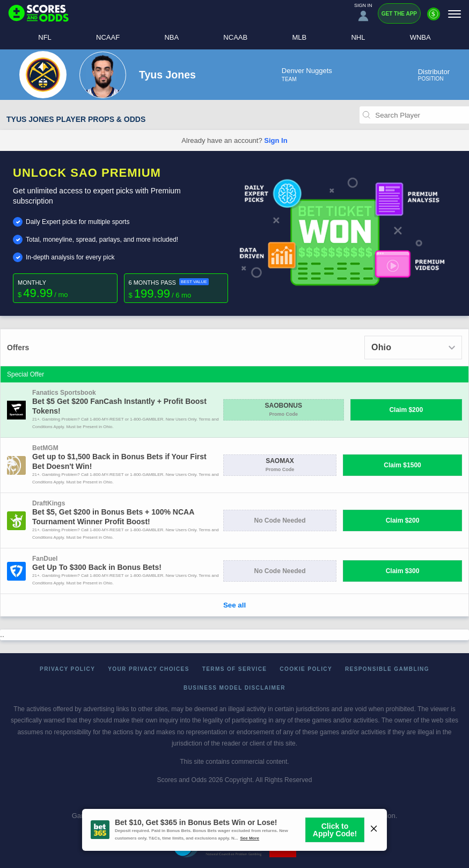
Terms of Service (235, 669)
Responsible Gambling (387, 669)
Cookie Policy (306, 669)
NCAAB (235, 37)
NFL (45, 37)
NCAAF (108, 37)
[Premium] (434, 18)
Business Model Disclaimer (234, 688)
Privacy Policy (67, 669)
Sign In (276, 140)
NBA (171, 37)
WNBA (420, 37)
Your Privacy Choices (149, 669)
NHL (358, 37)
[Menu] (455, 14)
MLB (299, 37)
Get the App (399, 14)
